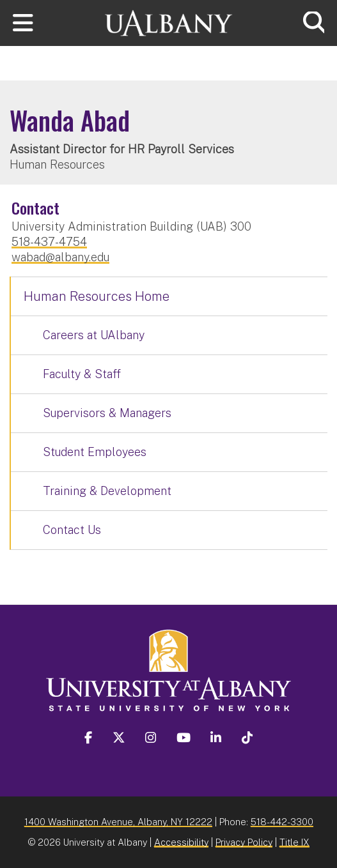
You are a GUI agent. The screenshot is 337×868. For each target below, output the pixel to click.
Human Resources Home (97, 296)
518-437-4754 (49, 242)
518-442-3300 (282, 822)
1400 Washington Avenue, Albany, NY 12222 (118, 822)
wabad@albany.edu (60, 257)
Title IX (294, 842)
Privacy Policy (244, 842)
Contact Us (72, 530)
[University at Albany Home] (169, 21)
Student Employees (95, 452)
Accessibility (181, 842)
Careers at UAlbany (94, 335)
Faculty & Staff (82, 374)
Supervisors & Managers (107, 413)
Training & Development (107, 491)
